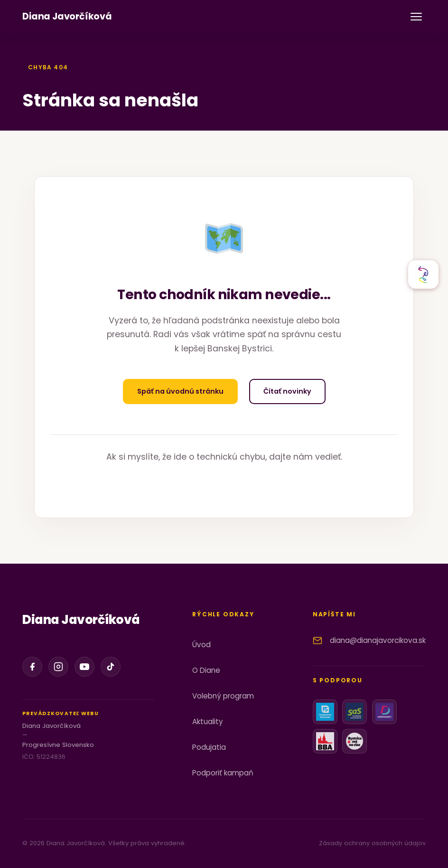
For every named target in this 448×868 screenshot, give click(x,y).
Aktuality (208, 722)
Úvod (201, 645)
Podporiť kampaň (223, 773)
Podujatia (209, 747)
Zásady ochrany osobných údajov (372, 843)
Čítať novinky (287, 391)
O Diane (206, 670)
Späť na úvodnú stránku (180, 391)
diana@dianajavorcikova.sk (378, 640)
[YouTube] (84, 667)
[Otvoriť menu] (416, 17)
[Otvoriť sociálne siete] (423, 274)
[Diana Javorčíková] (67, 17)
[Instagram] (58, 667)
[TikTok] (111, 667)
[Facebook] (32, 667)
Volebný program (223, 696)
